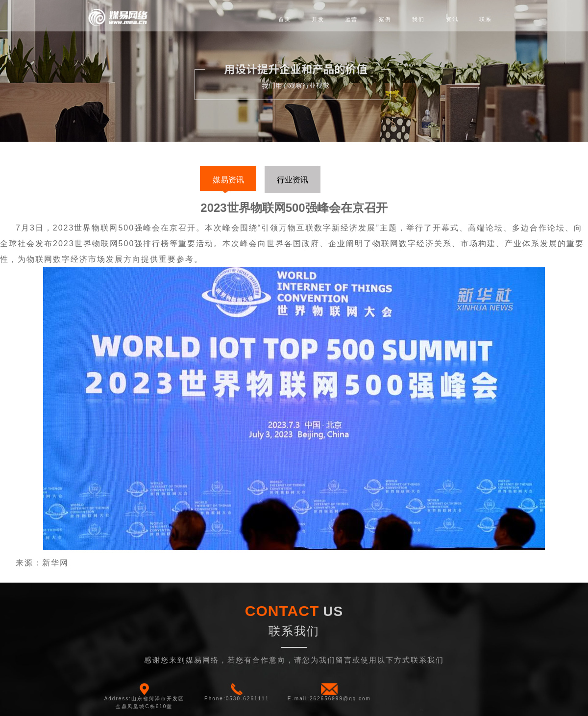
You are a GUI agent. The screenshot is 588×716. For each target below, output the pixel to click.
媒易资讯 (228, 180)
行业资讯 (293, 180)
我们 (418, 19)
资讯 (452, 19)
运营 (351, 19)
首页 (285, 19)
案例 (385, 19)
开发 (318, 19)
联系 (486, 19)
